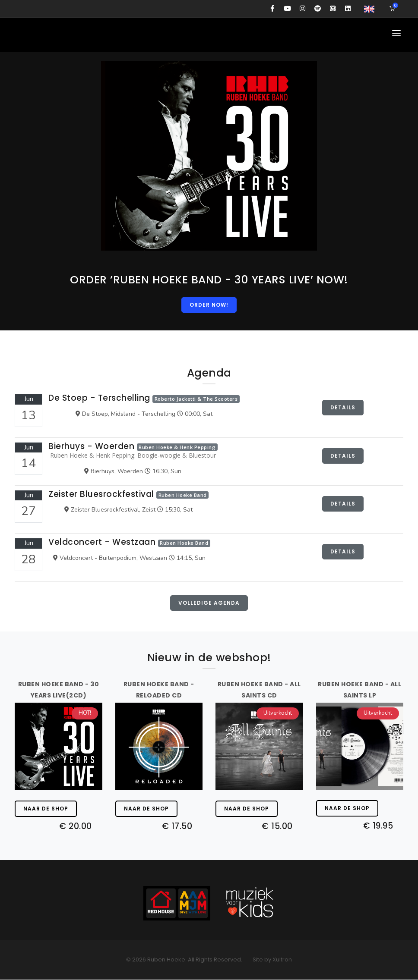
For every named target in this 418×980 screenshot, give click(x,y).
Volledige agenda (209, 603)
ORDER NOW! (209, 305)
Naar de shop (46, 809)
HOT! (85, 713)
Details (343, 408)
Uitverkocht (278, 713)
